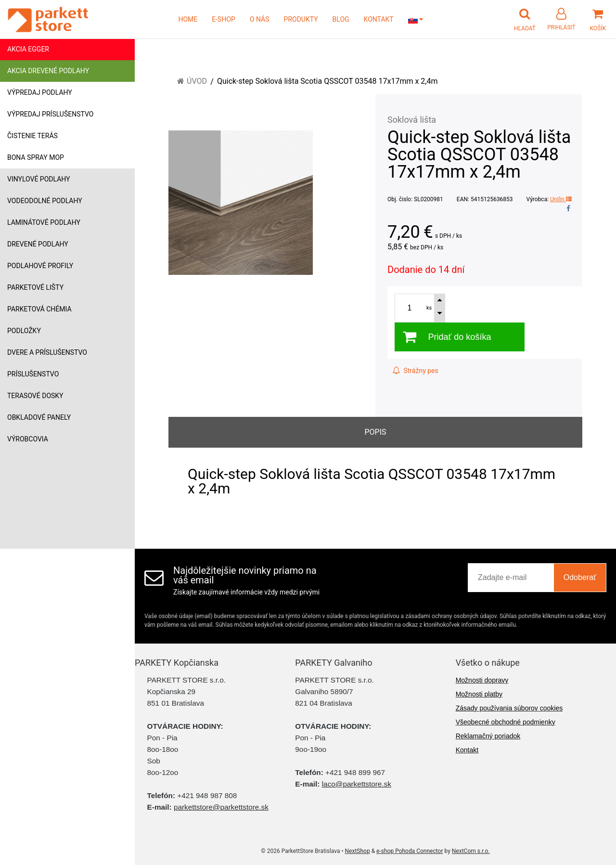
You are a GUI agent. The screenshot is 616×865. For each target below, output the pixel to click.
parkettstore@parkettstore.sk (221, 807)
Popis (375, 432)
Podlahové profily (40, 266)
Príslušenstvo (33, 374)
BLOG (341, 19)
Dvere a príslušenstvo (47, 352)
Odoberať (580, 577)
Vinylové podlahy (39, 179)
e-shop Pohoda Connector (410, 851)
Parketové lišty (35, 287)
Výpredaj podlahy (40, 92)
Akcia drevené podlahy (48, 71)
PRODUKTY (301, 19)
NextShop (358, 851)
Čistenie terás (32, 136)
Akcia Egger (28, 49)
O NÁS (260, 19)
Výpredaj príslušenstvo (50, 114)
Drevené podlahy (38, 244)
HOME (188, 19)
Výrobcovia (28, 439)
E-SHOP (224, 19)
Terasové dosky (35, 396)
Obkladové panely (39, 417)
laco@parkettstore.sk (357, 784)
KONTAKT (379, 19)
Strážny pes (415, 371)
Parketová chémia (39, 309)
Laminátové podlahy (44, 222)
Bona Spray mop (36, 157)
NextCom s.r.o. (471, 851)
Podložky (24, 331)
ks (429, 308)
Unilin (561, 199)
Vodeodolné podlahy (45, 201)
